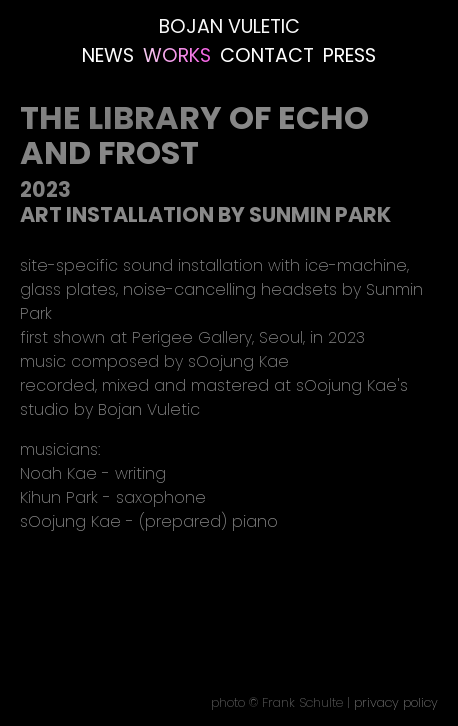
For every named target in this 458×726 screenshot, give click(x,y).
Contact (267, 55)
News (108, 55)
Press (349, 55)
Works (177, 55)
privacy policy (396, 702)
